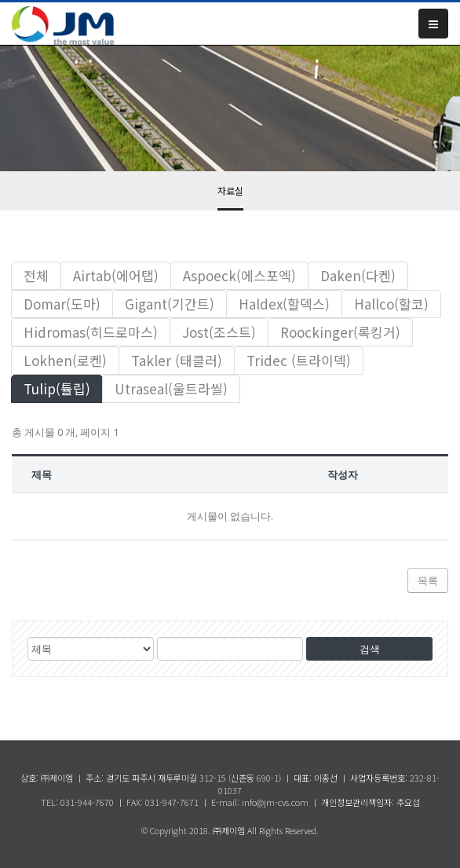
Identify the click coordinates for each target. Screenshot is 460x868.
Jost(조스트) (219, 332)
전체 (36, 275)
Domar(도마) (62, 304)
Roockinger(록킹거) (340, 332)
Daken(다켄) (358, 275)
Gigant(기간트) (170, 304)
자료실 (230, 190)
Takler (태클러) (177, 360)
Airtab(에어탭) (116, 275)
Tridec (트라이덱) (299, 360)
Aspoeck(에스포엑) (239, 275)
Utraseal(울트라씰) (171, 388)
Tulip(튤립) (57, 388)
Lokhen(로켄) (65, 360)
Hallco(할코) (391, 304)
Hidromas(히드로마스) (91, 332)
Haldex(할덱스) (284, 304)
